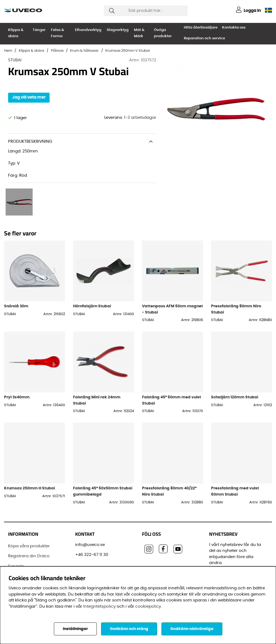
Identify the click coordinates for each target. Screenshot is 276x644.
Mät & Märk (139, 33)
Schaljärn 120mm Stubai (235, 375)
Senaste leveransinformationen (31, 547)
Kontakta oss (234, 28)
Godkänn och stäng (129, 629)
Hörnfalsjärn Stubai (92, 284)
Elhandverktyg (88, 30)
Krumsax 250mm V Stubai (128, 51)
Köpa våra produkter (29, 524)
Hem (8, 51)
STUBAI (15, 60)
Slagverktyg (118, 30)
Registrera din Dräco (29, 534)
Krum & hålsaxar (84, 51)
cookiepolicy (148, 606)
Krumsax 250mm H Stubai (30, 466)
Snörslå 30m (16, 284)
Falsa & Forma (58, 33)
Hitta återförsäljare (201, 28)
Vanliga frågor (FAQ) (29, 560)
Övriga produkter (163, 33)
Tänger (39, 30)
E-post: (218, 555)
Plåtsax (57, 51)
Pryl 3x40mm (17, 375)
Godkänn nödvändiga (192, 629)
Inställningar (75, 629)
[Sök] (146, 11)
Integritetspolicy (99, 606)
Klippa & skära (16, 33)
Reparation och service (204, 38)
